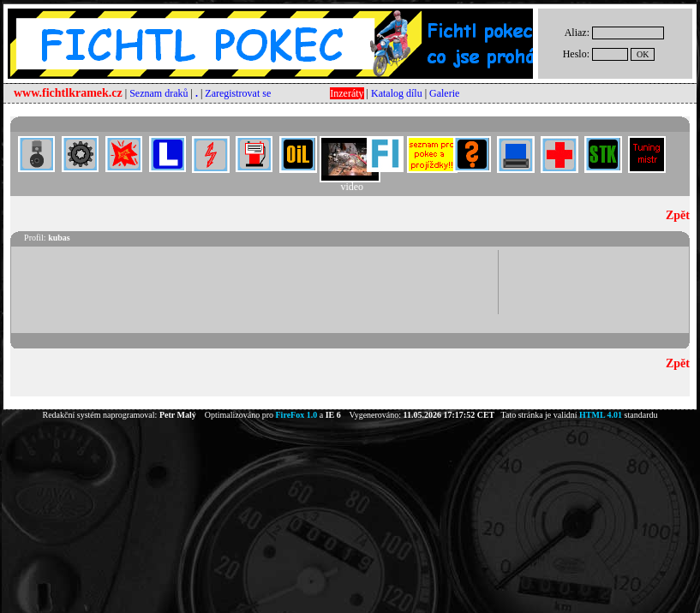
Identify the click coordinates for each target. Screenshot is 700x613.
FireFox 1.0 (297, 415)
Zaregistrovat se (238, 93)
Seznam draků (159, 93)
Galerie (444, 93)
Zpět (678, 215)
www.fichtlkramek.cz (68, 93)
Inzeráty (347, 93)
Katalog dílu (397, 93)
